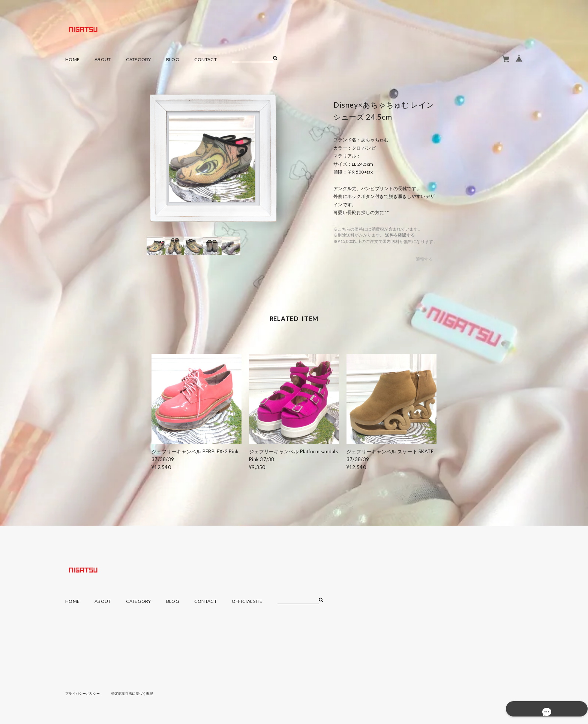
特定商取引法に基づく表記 (138, 693)
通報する (424, 259)
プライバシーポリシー (85, 693)
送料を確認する (400, 235)
